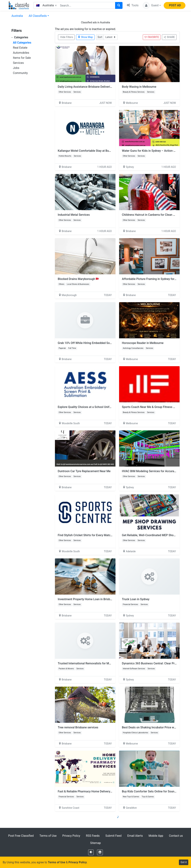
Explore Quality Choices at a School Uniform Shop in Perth (95, 407)
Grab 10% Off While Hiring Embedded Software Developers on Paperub (103, 343)
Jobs (16, 68)
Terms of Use (48, 836)
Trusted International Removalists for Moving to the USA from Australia (104, 663)
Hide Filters (67, 37)
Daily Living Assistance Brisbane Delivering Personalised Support (100, 87)
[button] (152, 5)
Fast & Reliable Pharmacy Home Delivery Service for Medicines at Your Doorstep (110, 791)
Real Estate (20, 48)
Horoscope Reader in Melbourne (143, 343)
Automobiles (21, 53)
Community (20, 73)
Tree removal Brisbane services (78, 727)
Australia (17, 16)
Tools (133, 5)
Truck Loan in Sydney (136, 599)
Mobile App (156, 836)
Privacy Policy (71, 836)
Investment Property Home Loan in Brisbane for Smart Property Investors (105, 599)
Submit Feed (113, 836)
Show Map (85, 37)
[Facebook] (91, 852)
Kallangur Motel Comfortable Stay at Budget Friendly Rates (96, 151)
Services (18, 63)
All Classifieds (38, 16)
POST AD (175, 5)
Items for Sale (22, 58)
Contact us (176, 836)
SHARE (169, 37)
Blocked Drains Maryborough (78, 279)
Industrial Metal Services (74, 215)
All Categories (22, 43)
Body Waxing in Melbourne (139, 87)
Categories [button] (20, 37)
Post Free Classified (21, 836)
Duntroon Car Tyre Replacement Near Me (84, 471)
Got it (184, 862)
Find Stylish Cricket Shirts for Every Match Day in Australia (95, 535)
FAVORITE (152, 37)
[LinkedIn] (100, 852)
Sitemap (95, 843)
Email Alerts (135, 836)
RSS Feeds (93, 836)
